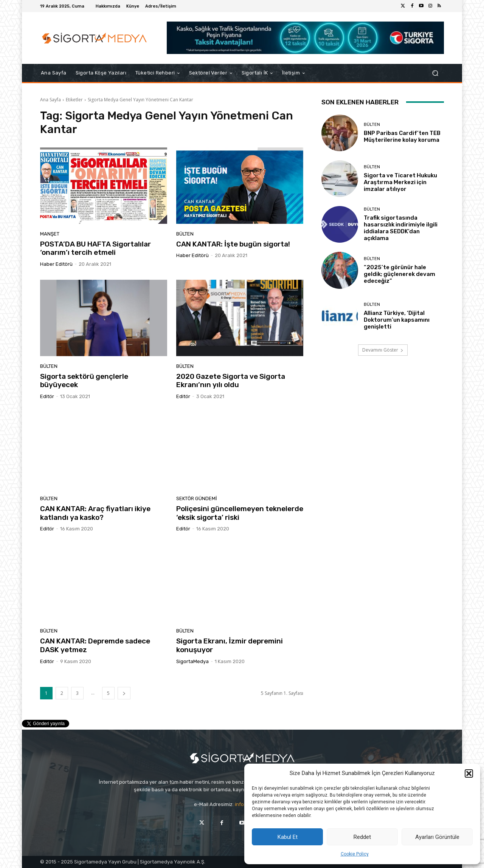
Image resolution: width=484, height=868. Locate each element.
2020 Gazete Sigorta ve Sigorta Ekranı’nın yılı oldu (231, 381)
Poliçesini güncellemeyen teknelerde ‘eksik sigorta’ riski (240, 513)
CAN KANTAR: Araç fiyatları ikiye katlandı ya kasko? (95, 513)
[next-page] (124, 693)
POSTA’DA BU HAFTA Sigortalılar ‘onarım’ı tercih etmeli (95, 248)
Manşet (50, 234)
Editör (47, 396)
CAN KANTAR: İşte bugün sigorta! (233, 244)
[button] (469, 773)
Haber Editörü (56, 264)
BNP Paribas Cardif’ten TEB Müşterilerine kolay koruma (402, 136)
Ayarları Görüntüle (437, 837)
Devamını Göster (383, 350)
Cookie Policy (355, 854)
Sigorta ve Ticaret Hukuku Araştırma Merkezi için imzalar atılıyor (400, 182)
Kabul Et (288, 837)
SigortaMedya (192, 661)
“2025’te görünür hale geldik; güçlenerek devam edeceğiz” (399, 274)
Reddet (362, 837)
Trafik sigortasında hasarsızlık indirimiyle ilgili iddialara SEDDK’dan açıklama (401, 228)
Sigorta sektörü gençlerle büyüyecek (84, 381)
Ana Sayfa (50, 100)
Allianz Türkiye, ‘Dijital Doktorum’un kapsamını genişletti (397, 320)
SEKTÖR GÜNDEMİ (197, 498)
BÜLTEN (185, 234)
